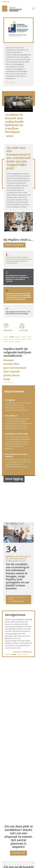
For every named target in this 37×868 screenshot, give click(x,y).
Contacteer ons (18, 853)
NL (6, 2)
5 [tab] (29, 337)
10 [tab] (29, 339)
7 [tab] (12, 339)
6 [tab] (6, 339)
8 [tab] (18, 339)
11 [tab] (6, 342)
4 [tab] (23, 337)
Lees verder (10, 83)
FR (3, 2)
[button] (34, 9)
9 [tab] (23, 339)
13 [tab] (18, 342)
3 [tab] (18, 337)
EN (8, 2)
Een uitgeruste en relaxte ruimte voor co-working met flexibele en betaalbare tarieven (17, 277)
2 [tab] (12, 337)
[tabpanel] (11, 327)
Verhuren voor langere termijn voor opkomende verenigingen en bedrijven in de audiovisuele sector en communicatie (18, 295)
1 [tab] (6, 337)
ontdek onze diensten (15, 245)
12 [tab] (12, 342)
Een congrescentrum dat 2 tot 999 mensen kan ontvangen (18, 311)
